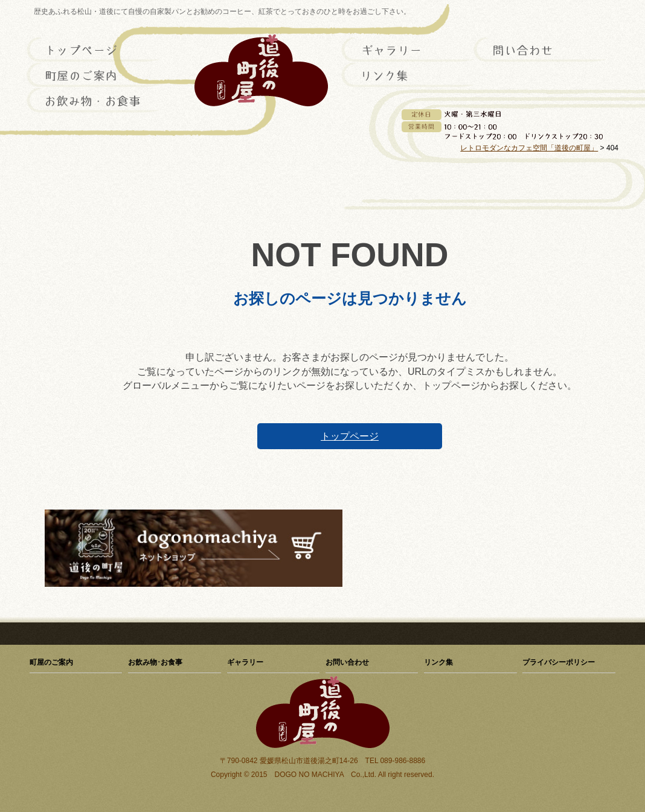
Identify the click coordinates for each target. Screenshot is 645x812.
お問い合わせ (540, 50)
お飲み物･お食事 (93, 101)
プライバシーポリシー (559, 662)
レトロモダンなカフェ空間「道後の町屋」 (529, 148)
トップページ (93, 50)
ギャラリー (407, 50)
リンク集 (407, 75)
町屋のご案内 (93, 75)
